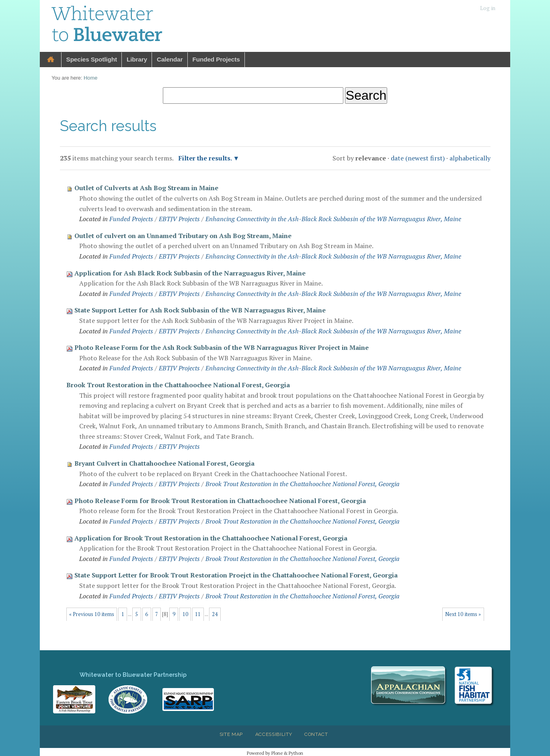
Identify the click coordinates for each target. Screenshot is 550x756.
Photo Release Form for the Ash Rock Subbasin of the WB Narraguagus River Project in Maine (222, 347)
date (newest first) (418, 158)
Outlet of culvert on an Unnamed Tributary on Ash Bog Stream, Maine (183, 236)
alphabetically (470, 158)
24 (215, 614)
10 (185, 614)
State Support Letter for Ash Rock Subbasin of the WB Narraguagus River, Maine (200, 310)
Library (137, 59)
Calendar (170, 59)
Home (51, 60)
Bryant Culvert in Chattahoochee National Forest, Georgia (164, 463)
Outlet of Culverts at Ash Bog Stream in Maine (146, 188)
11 (198, 614)
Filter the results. (206, 158)
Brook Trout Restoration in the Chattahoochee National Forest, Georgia (178, 385)
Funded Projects (216, 59)
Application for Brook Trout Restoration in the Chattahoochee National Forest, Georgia (211, 538)
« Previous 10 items (92, 614)
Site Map (231, 734)
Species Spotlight (92, 59)
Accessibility (274, 734)
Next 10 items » (463, 614)
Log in (488, 8)
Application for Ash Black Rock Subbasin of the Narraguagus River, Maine (190, 273)
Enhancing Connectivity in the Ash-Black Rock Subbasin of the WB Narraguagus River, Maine (333, 219)
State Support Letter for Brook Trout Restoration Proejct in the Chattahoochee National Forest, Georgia (236, 575)
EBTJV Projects (179, 219)
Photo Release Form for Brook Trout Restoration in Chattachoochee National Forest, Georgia (220, 501)
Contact (316, 734)
